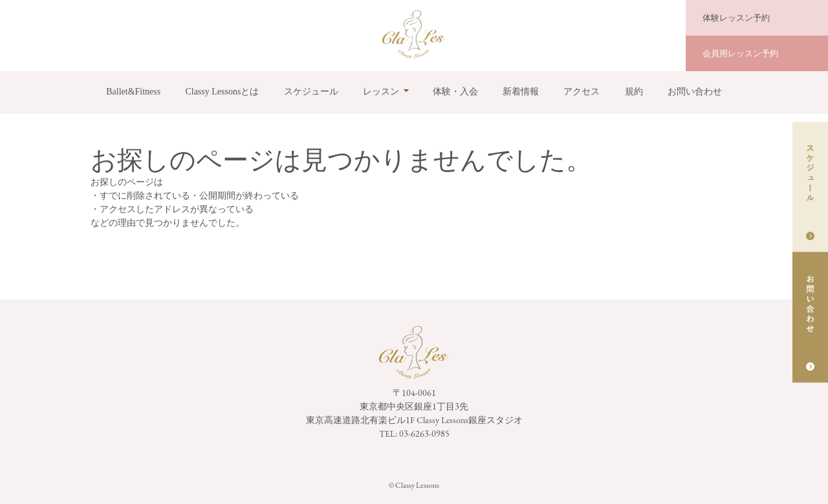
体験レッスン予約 (736, 18)
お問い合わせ (695, 92)
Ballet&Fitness (133, 92)
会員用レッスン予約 (740, 53)
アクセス (582, 92)
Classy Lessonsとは (222, 92)
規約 (634, 92)
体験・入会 (455, 92)
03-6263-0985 (424, 433)
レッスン (381, 92)
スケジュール (311, 92)
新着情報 (521, 92)
